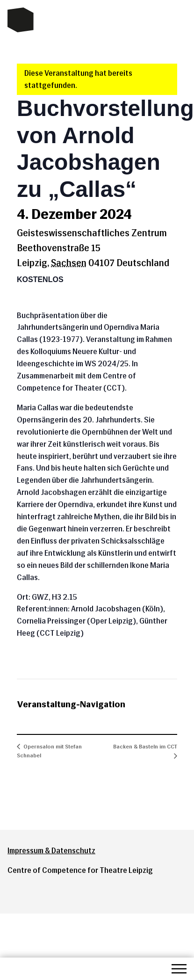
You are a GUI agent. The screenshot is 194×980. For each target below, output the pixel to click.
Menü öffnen (179, 969)
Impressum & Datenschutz (51, 851)
